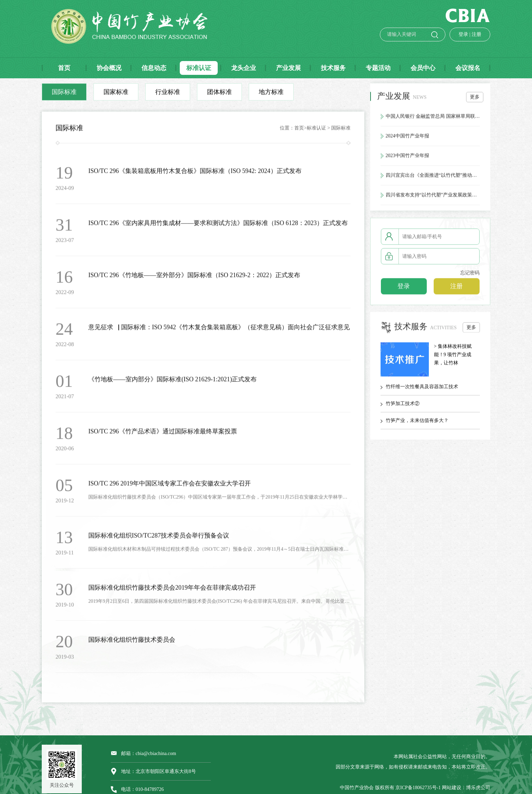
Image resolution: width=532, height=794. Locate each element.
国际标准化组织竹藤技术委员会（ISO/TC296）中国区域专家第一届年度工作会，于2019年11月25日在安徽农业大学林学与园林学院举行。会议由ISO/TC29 (219, 499)
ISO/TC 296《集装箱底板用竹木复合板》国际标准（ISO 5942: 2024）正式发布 (195, 173)
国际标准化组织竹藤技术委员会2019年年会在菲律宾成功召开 (172, 589)
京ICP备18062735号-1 (418, 788)
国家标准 (116, 94)
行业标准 (168, 94)
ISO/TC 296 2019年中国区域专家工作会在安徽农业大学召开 (170, 485)
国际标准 (64, 94)
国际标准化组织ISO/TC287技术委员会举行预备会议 (159, 537)
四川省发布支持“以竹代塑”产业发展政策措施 (433, 197)
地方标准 (271, 94)
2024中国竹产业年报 (407, 138)
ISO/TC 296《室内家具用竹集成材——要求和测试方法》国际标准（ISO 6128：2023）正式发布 (218, 225)
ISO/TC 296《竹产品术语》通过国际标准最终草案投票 (163, 433)
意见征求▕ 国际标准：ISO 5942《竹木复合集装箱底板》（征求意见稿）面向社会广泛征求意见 (219, 329)
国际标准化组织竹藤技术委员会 (132, 642)
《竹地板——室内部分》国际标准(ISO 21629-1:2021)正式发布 (173, 381)
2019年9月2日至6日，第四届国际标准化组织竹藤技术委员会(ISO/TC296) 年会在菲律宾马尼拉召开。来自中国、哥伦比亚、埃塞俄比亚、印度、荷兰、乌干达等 (219, 603)
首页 (299, 130)
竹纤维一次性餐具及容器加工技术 (422, 388)
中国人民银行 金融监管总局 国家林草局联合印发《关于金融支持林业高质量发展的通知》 (433, 118)
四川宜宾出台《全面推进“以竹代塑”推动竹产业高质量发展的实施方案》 (433, 177)
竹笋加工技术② (403, 405)
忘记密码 (470, 275)
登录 (455, 34)
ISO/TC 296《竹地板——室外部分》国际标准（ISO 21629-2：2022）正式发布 (194, 277)
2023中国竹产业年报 (407, 157)
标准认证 (316, 130)
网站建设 (452, 788)
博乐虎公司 (478, 788)
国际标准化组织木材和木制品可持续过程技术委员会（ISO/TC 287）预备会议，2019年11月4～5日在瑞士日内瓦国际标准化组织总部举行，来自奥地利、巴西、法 (219, 551)
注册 (469, 34)
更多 (475, 99)
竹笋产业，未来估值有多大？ (417, 422)
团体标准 (219, 94)
